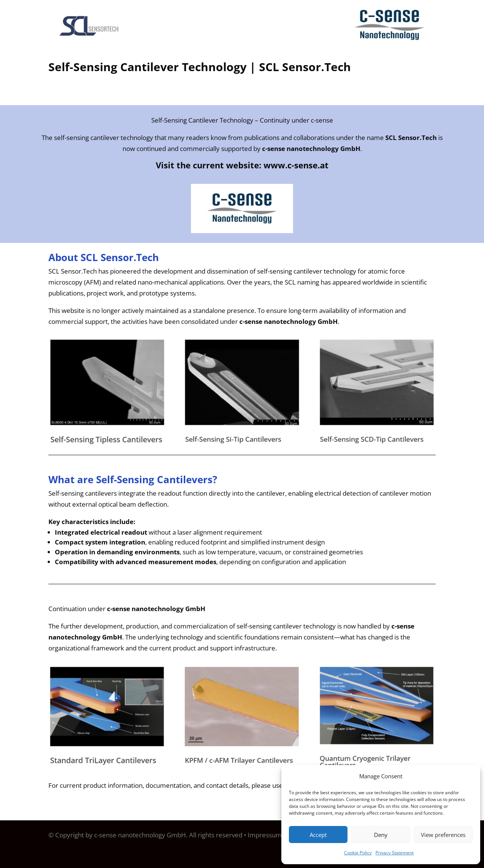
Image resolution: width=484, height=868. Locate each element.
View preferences (443, 835)
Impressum (265, 835)
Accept (318, 835)
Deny (381, 835)
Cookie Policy (358, 853)
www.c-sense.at (296, 165)
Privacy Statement (395, 853)
